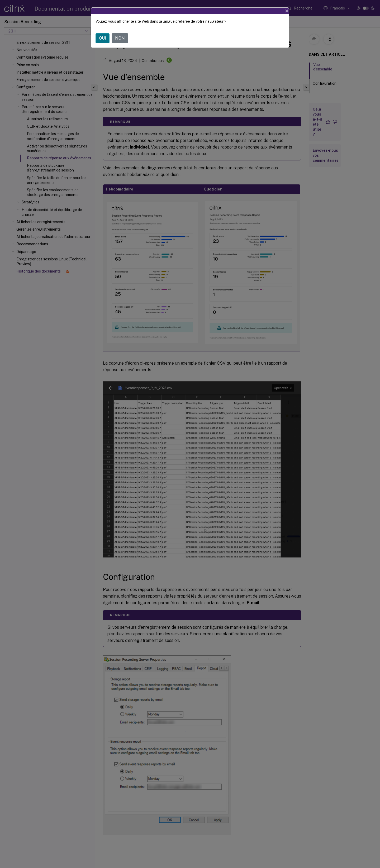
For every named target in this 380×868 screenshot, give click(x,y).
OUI (103, 38)
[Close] (287, 11)
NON (120, 38)
